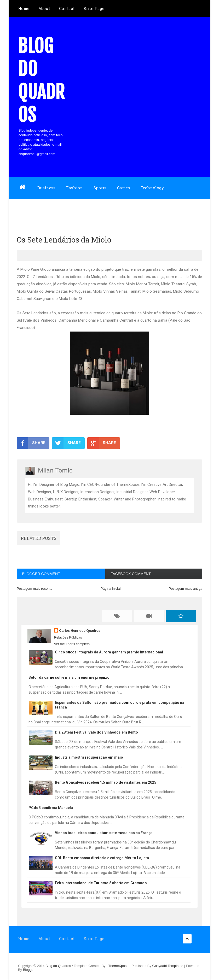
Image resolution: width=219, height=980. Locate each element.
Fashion (74, 188)
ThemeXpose (119, 966)
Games (123, 188)
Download (28, 210)
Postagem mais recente (35, 589)
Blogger (29, 970)
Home (24, 8)
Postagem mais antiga (185, 589)
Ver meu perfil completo (72, 644)
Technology (152, 188)
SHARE (31, 443)
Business (46, 188)
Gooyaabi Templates (168, 966)
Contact (67, 8)
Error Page (94, 8)
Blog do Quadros (41, 80)
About (44, 8)
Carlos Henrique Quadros (80, 631)
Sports (100, 188)
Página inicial (111, 589)
